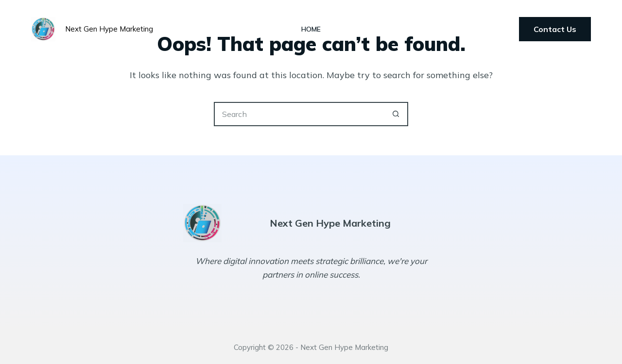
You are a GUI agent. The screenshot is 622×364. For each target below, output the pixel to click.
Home (311, 29)
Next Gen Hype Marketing (109, 29)
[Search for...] (299, 114)
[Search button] (396, 114)
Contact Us (555, 29)
